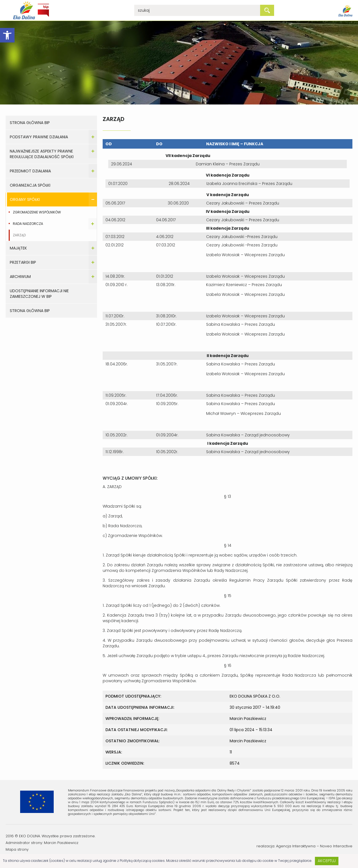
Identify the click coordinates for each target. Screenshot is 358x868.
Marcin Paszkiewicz (61, 843)
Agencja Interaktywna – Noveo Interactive (314, 846)
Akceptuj (327, 861)
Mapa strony (17, 849)
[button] (7, 35)
